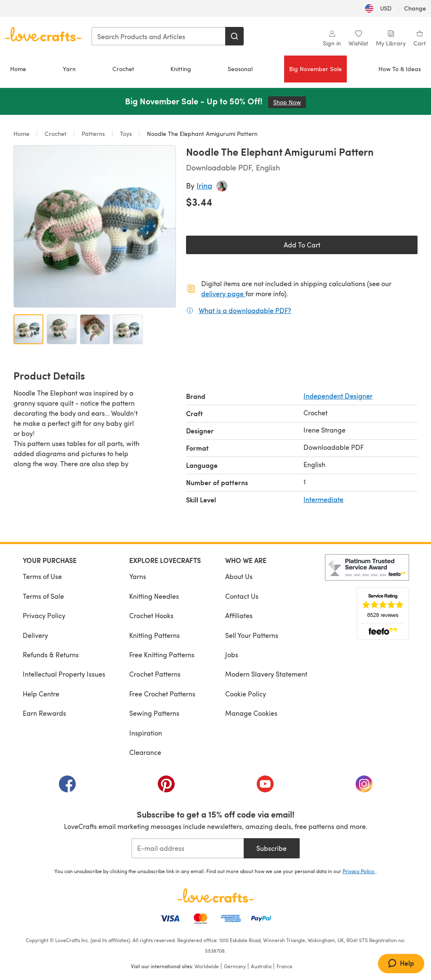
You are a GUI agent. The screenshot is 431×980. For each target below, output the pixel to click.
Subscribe (271, 848)
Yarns (138, 576)
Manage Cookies (251, 713)
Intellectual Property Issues (64, 674)
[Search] (234, 36)
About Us (239, 576)
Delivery (35, 635)
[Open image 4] (128, 329)
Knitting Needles (154, 596)
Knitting (181, 69)
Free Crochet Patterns (162, 694)
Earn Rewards (44, 713)
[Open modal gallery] (95, 226)
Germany (235, 966)
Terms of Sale (43, 596)
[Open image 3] (95, 329)
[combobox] (159, 36)
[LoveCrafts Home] (215, 895)
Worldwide (207, 966)
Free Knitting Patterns (162, 655)
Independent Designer (338, 396)
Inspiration (146, 733)
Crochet (123, 69)
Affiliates (239, 615)
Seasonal (240, 69)
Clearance (145, 752)
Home (18, 69)
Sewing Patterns (154, 713)
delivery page (223, 293)
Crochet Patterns (155, 674)
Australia (261, 966)
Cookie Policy (246, 694)
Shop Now (290, 102)
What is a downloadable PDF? (245, 310)
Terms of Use (42, 576)
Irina (204, 185)
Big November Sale (315, 69)
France (285, 966)
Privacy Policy (44, 615)
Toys (126, 134)
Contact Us (242, 596)
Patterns (93, 134)
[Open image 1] (28, 329)
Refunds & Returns (51, 655)
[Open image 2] (62, 329)
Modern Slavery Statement (266, 674)
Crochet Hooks (151, 615)
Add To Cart (302, 245)
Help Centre (41, 694)
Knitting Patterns (154, 635)
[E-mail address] (188, 848)
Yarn (69, 69)
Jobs (232, 655)
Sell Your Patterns (252, 635)
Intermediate (323, 499)
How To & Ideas (400, 69)
